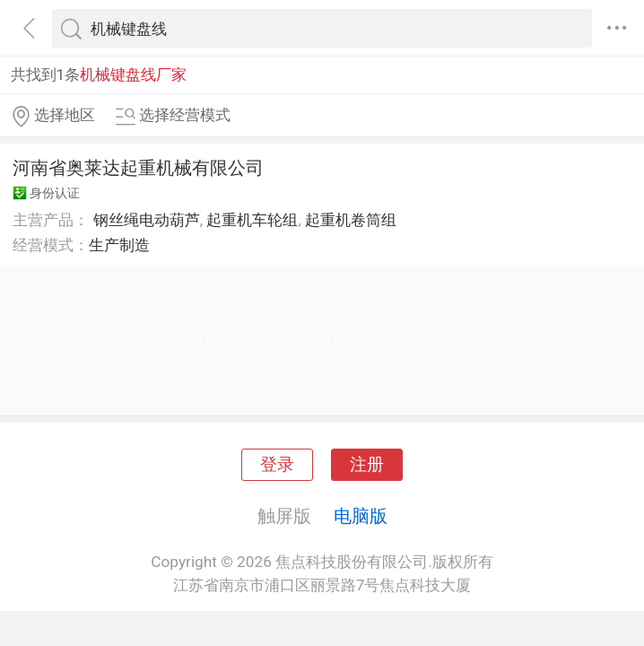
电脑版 (361, 516)
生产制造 (119, 245)
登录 (277, 465)
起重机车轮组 (252, 220)
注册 (367, 465)
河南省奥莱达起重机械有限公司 (138, 168)
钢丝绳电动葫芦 (147, 220)
